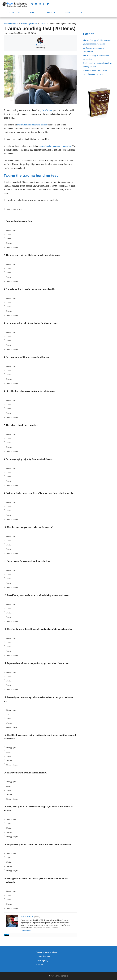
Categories (15, 13)
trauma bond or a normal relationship (55, 146)
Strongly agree (11, 230)
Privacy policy (42, 960)
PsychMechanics (11, 24)
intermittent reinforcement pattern (32, 125)
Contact (51, 13)
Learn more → (26, 930)
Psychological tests (29, 24)
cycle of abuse (46, 110)
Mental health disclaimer (47, 952)
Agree (9, 234)
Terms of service (43, 956)
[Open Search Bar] (81, 13)
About (33, 13)
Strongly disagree (12, 247)
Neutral (9, 239)
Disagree (9, 243)
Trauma (43, 24)
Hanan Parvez (40, 45)
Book (67, 13)
